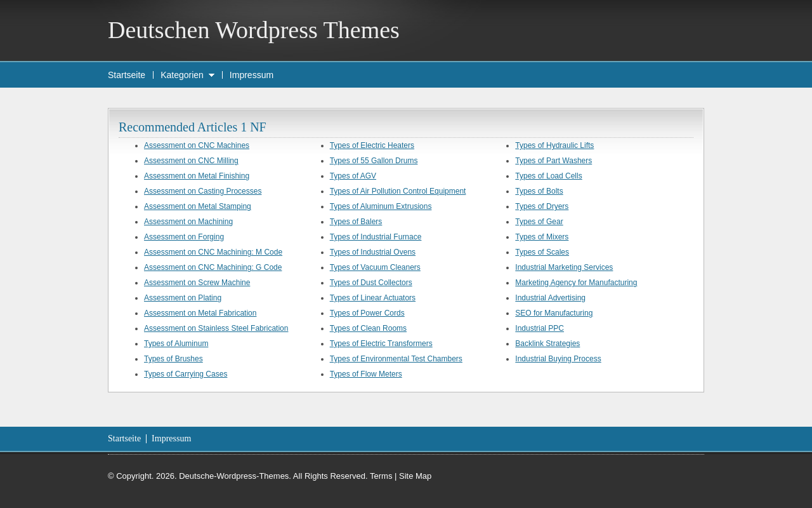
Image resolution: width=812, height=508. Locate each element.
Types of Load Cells (548, 176)
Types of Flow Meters (366, 374)
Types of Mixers (542, 237)
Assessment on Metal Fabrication (200, 313)
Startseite (127, 75)
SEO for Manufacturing (554, 313)
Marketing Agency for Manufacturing (576, 283)
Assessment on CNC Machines (197, 145)
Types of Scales (542, 252)
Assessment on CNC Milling (191, 161)
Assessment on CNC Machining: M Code (213, 252)
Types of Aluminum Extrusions (381, 206)
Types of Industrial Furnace (376, 237)
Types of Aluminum (176, 344)
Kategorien (182, 75)
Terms (381, 476)
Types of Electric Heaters (372, 145)
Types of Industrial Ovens (373, 252)
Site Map (415, 476)
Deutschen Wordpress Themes (254, 30)
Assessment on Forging (184, 237)
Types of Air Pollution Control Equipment (398, 191)
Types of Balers (356, 222)
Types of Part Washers (553, 161)
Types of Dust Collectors (371, 283)
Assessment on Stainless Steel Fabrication (216, 328)
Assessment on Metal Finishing (197, 176)
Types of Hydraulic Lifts (554, 145)
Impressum (252, 75)
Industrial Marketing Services (564, 267)
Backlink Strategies (547, 344)
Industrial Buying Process (558, 359)
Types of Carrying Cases (186, 374)
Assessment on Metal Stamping (198, 206)
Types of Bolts (539, 191)
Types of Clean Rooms (368, 328)
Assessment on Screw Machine (197, 283)
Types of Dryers (542, 206)
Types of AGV (353, 176)
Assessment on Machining (188, 222)
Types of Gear (539, 222)
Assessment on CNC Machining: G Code (213, 267)
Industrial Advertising (550, 298)
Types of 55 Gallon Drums (374, 161)
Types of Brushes (174, 359)
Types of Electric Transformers (381, 344)
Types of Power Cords (367, 313)
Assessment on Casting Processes (203, 191)
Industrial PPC (540, 328)
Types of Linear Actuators (373, 298)
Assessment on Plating (183, 298)
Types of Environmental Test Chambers (396, 359)
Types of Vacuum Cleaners (375, 267)
